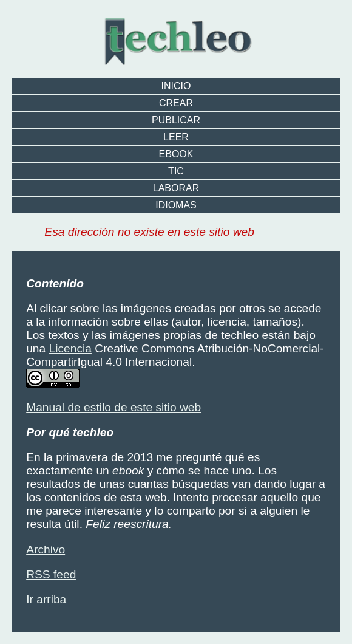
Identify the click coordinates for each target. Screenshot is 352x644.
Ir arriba (46, 599)
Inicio (176, 86)
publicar (176, 120)
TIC (176, 171)
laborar (176, 188)
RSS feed (51, 574)
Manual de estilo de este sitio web (113, 407)
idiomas (176, 205)
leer (176, 137)
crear (176, 103)
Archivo (46, 550)
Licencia (70, 348)
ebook (176, 154)
